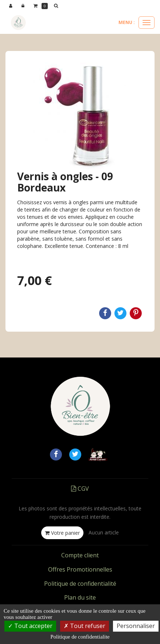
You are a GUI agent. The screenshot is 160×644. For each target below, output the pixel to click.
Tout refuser (85, 626)
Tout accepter (30, 626)
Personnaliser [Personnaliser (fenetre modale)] (136, 626)
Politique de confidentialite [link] (80, 637)
